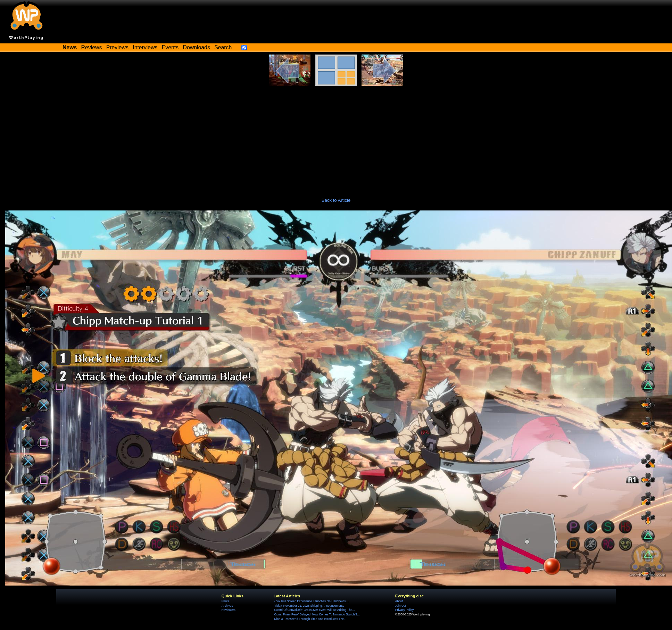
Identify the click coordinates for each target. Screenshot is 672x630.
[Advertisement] (336, 138)
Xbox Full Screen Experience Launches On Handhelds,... (311, 601)
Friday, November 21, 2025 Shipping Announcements (309, 606)
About (399, 601)
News (225, 601)
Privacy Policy (404, 610)
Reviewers (229, 610)
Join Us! (401, 606)
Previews (117, 47)
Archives (227, 606)
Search (223, 47)
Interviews (145, 47)
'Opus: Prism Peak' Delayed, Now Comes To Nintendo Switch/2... (317, 614)
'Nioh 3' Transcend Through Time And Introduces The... (310, 619)
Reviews (92, 47)
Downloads (197, 47)
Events (170, 47)
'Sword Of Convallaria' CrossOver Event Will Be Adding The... (314, 610)
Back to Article (336, 200)
